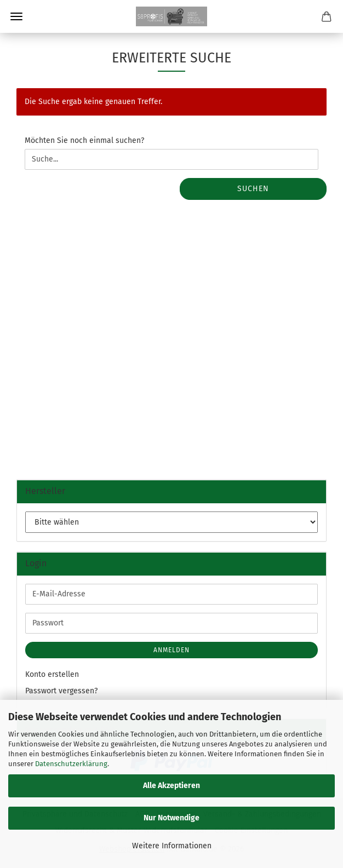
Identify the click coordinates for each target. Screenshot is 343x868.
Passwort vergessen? (61, 691)
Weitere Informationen (172, 846)
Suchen (253, 189)
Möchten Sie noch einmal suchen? (84, 140)
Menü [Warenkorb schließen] (16, 16)
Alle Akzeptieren (171, 786)
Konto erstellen (52, 674)
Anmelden (171, 650)
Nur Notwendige (171, 818)
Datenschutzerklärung (71, 764)
